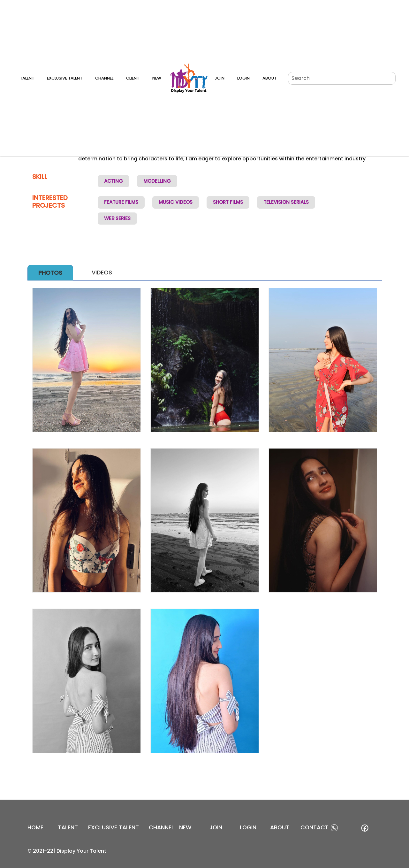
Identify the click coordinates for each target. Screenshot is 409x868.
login (248, 827)
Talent (27, 78)
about (280, 827)
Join (220, 78)
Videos (102, 272)
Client (133, 78)
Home (35, 827)
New (157, 78)
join (216, 827)
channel (161, 827)
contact (314, 827)
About (269, 78)
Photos (50, 273)
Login (243, 78)
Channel (104, 78)
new (185, 827)
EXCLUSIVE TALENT (114, 827)
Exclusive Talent (65, 78)
